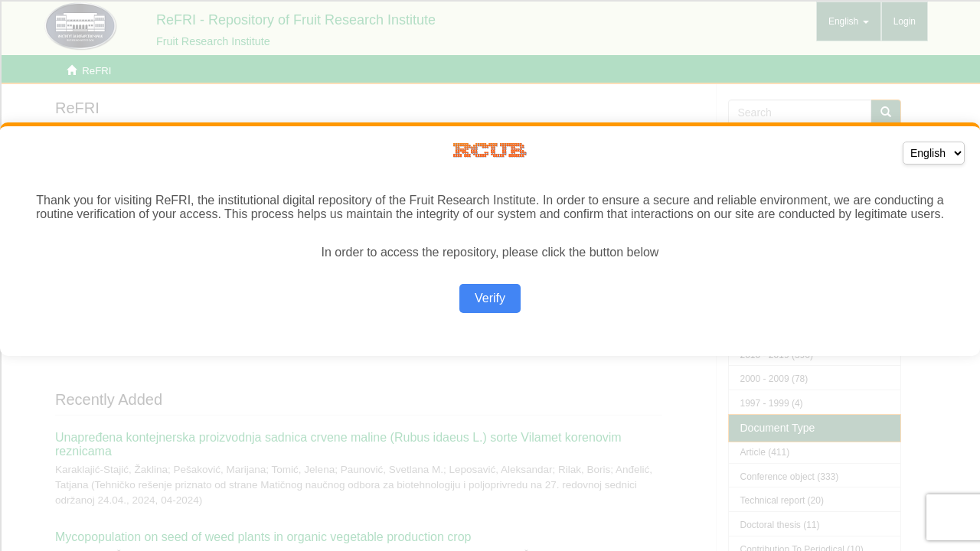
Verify (490, 298)
